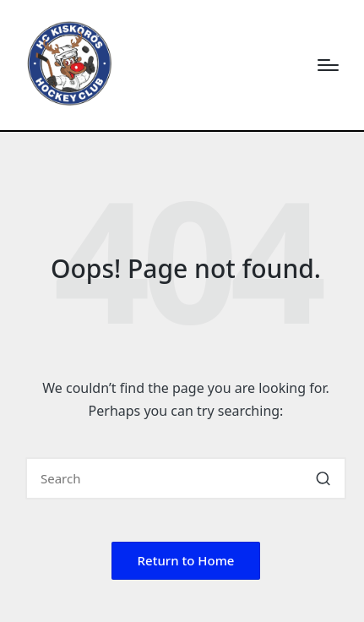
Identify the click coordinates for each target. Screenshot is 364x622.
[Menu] (328, 65)
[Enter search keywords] (186, 478)
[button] (323, 478)
